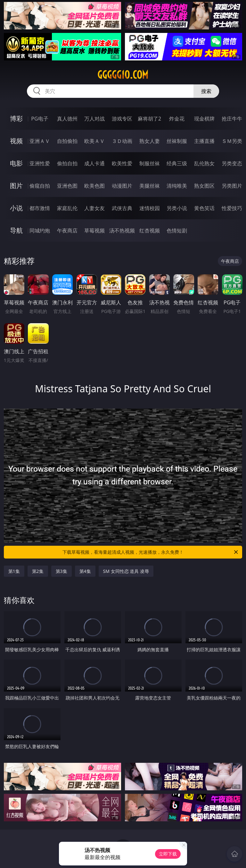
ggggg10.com (123, 75)
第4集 (85, 571)
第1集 (14, 571)
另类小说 (177, 208)
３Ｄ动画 (122, 141)
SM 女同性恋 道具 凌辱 (126, 571)
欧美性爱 (122, 163)
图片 (16, 186)
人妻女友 (94, 208)
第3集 (61, 571)
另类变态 (232, 163)
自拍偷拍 (67, 141)
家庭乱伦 (67, 208)
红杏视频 (150, 231)
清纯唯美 (177, 186)
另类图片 (232, 186)
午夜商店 (67, 231)
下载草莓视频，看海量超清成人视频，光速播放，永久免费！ (151, 552)
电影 (16, 163)
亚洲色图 (67, 186)
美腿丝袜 (150, 186)
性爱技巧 (232, 208)
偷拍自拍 (67, 163)
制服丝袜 (150, 163)
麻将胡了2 (149, 119)
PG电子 (40, 119)
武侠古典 (122, 208)
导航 (16, 230)
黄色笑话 (204, 208)
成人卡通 (94, 163)
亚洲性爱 (40, 163)
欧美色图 (94, 186)
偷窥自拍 (40, 186)
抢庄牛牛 (232, 119)
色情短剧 (177, 231)
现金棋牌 (204, 119)
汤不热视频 (122, 231)
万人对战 (94, 119)
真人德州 (67, 119)
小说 (16, 208)
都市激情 (40, 208)
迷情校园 (150, 208)
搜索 (206, 91)
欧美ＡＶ (94, 141)
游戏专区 (122, 119)
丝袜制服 (177, 141)
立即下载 (168, 854)
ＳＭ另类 (232, 141)
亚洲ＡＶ (40, 141)
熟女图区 (204, 186)
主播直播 (204, 141)
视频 (16, 141)
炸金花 (177, 119)
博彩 (16, 118)
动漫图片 (122, 186)
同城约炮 (40, 231)
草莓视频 (94, 231)
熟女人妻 (150, 141)
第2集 (38, 571)
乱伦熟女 (204, 163)
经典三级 (177, 163)
